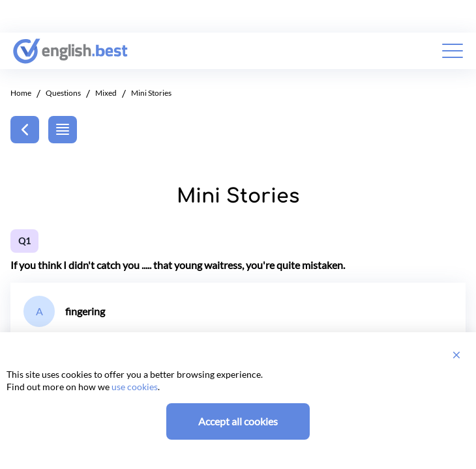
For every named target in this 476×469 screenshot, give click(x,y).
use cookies (135, 387)
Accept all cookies (238, 421)
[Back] (25, 130)
